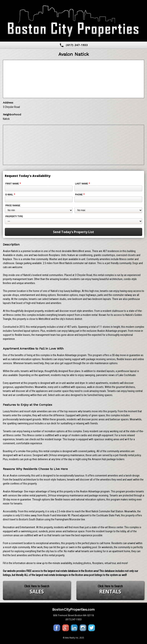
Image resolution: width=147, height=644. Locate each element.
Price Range (13, 205)
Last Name (82, 184)
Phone (80, 195)
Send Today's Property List (73, 232)
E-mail (10, 195)
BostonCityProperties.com (73, 609)
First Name (13, 184)
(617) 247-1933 (74, 45)
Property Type (14, 216)
